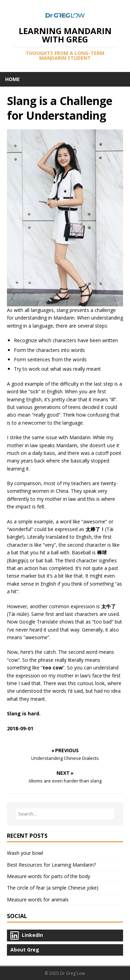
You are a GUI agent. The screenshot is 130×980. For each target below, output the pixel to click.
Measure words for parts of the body (49, 876)
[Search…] (65, 814)
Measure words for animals (38, 899)
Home (12, 79)
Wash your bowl (25, 853)
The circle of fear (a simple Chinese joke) (53, 888)
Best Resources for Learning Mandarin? (51, 865)
